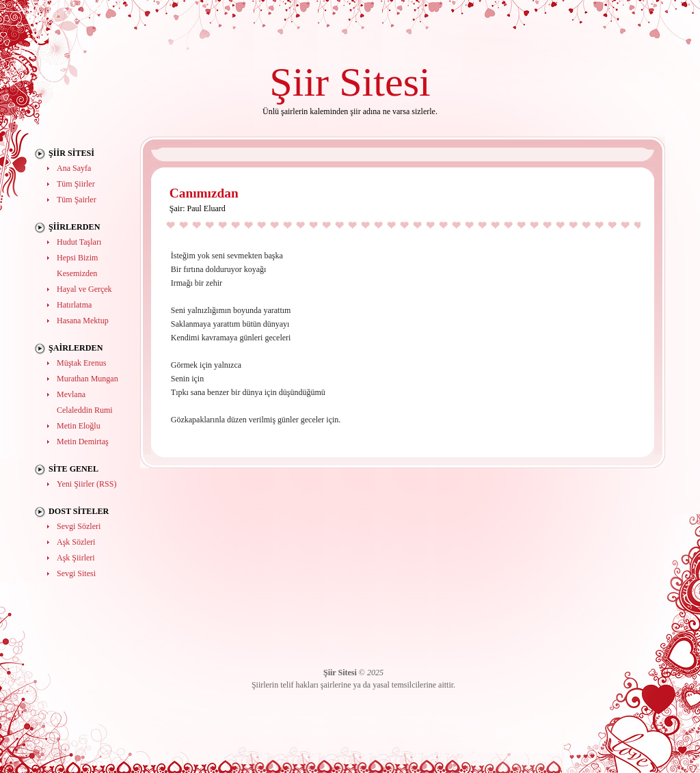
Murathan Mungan (87, 379)
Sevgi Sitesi (76, 573)
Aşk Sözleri (76, 542)
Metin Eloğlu (79, 426)
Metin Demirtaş (83, 442)
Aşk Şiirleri (76, 558)
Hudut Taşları (79, 242)
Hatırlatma (74, 305)
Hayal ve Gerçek (84, 289)
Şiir (299, 82)
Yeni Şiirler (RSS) (86, 484)
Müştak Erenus (81, 363)
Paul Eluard (206, 208)
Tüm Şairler (77, 200)
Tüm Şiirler (76, 184)
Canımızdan (204, 193)
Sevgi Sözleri (79, 526)
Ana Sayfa (74, 168)
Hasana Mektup (83, 321)
